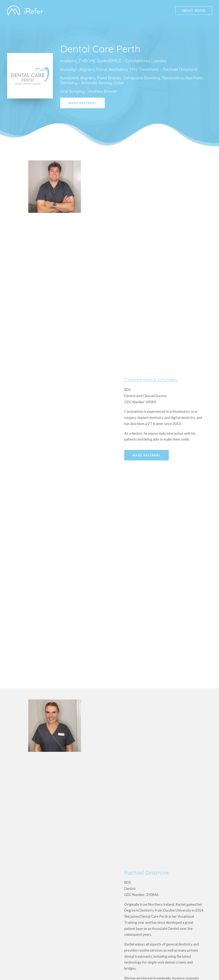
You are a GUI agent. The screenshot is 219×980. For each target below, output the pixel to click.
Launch (206, 962)
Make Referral (83, 103)
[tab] (165, 429)
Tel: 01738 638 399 (45, 828)
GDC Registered (184, 950)
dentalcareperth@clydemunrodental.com (63, 817)
